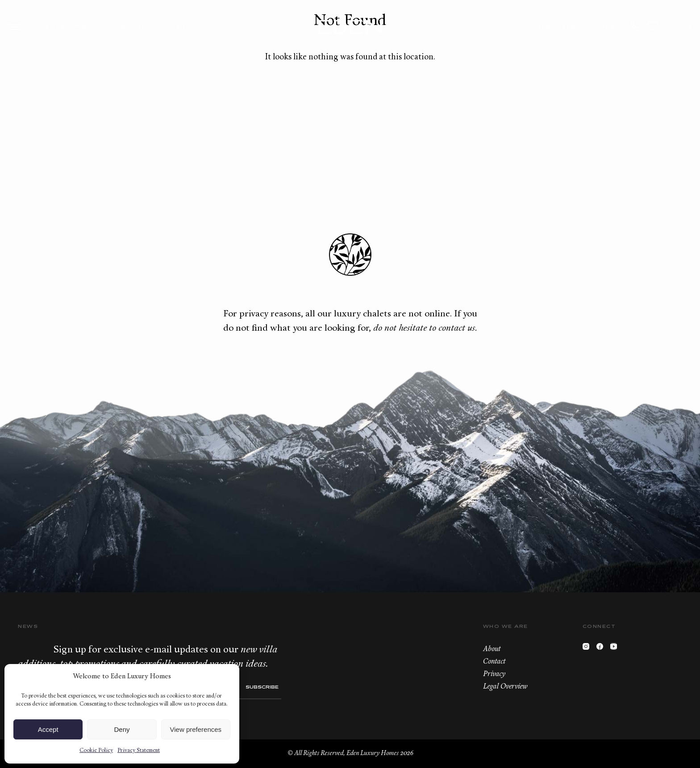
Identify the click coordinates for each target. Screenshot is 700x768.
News (610, 27)
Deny (122, 729)
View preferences (196, 729)
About (189, 27)
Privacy (494, 674)
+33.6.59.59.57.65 (636, 26)
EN (687, 27)
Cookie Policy (96, 751)
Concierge (131, 27)
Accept (48, 729)
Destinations (60, 27)
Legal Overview (505, 687)
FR (673, 27)
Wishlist (653, 26)
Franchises (554, 27)
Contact (494, 662)
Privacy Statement (139, 751)
